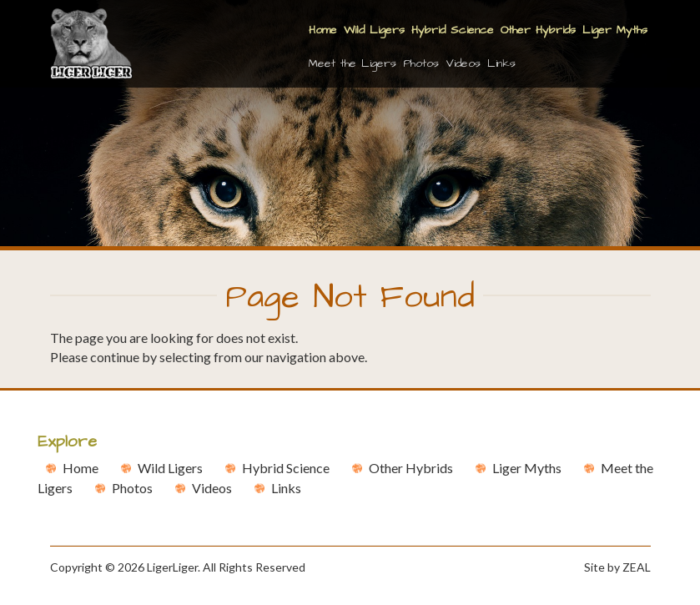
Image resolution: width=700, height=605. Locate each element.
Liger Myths (615, 30)
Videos (463, 63)
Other (411, 468)
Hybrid (286, 468)
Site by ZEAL (617, 567)
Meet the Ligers (353, 63)
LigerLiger (172, 567)
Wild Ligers (374, 30)
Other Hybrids (538, 30)
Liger (527, 468)
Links (501, 63)
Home (323, 30)
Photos (421, 63)
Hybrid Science (453, 30)
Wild (170, 468)
